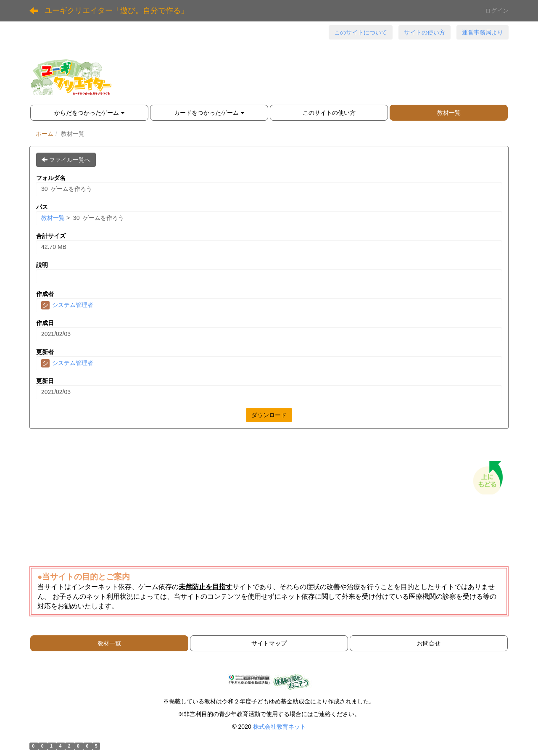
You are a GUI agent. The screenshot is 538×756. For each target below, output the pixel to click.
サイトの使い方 (425, 32)
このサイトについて (361, 32)
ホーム (45, 134)
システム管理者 (67, 305)
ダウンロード (269, 415)
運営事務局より (483, 32)
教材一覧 (53, 218)
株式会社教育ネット (280, 727)
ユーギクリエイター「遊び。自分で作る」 (116, 11)
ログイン (497, 11)
